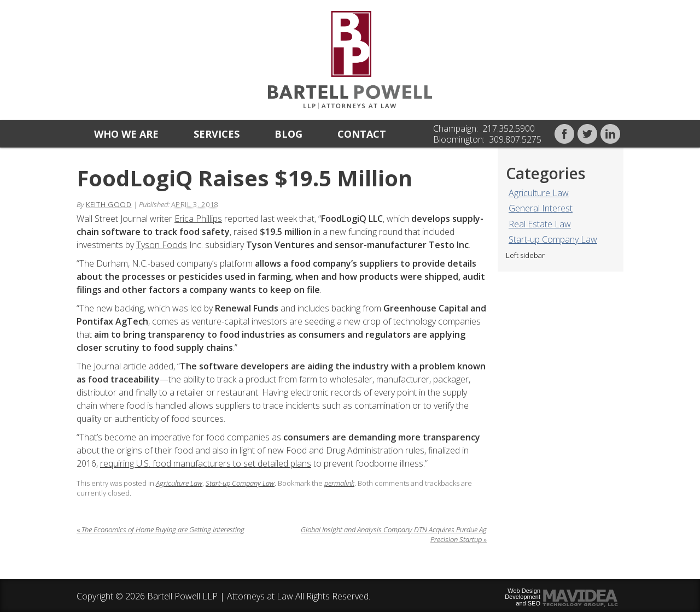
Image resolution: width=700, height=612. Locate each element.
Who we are (126, 134)
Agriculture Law (539, 193)
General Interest (541, 208)
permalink (339, 483)
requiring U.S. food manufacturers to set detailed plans (206, 463)
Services (217, 134)
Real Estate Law (540, 224)
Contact (362, 134)
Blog (288, 134)
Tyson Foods (162, 245)
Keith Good (109, 204)
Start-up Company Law (553, 239)
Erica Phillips (198, 219)
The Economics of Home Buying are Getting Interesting (161, 529)
